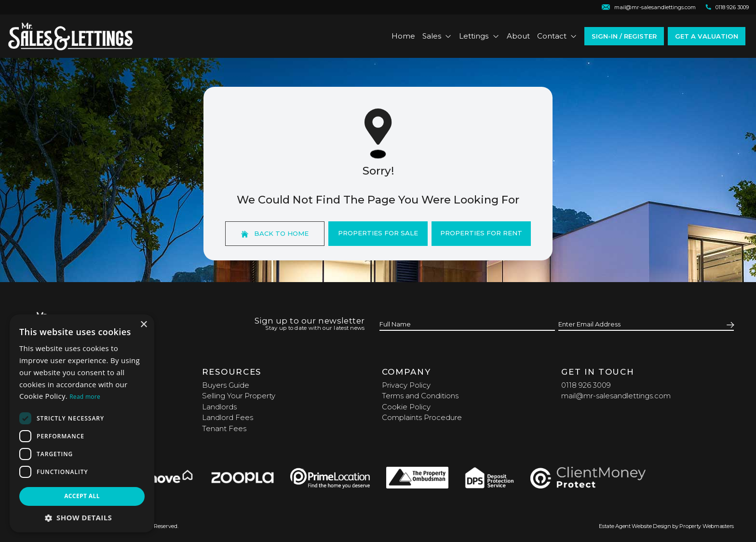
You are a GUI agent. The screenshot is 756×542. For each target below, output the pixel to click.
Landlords (219, 407)
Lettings (479, 36)
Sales (437, 36)
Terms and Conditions (420, 396)
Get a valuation (707, 36)
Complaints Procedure (422, 417)
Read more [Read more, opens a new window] (85, 397)
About (518, 36)
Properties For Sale (378, 233)
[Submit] (729, 325)
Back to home (275, 234)
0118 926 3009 (586, 385)
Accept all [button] (82, 496)
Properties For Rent (481, 233)
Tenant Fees (224, 428)
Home (403, 36)
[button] (82, 518)
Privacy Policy (406, 385)
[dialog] (82, 423)
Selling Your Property (239, 396)
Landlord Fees (228, 417)
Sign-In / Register (624, 36)
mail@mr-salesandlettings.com (616, 396)
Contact (557, 36)
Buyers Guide (226, 385)
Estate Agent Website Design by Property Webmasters (666, 526)
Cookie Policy (406, 407)
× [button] (143, 325)
